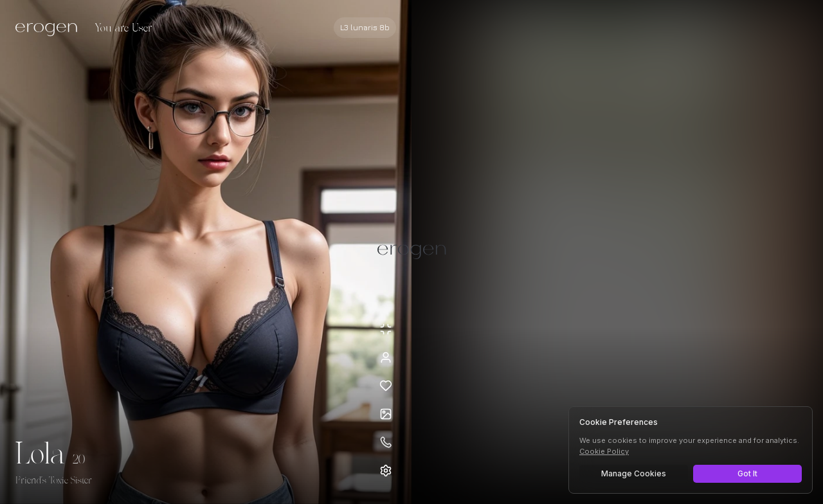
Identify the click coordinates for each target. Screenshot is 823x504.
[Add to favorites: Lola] (386, 386)
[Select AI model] (365, 28)
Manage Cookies (634, 473)
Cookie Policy (604, 451)
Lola (40, 455)
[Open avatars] (386, 414)
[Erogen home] (50, 29)
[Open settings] (386, 471)
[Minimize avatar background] (386, 329)
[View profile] (386, 357)
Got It (747, 473)
